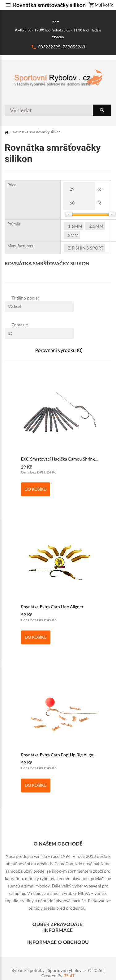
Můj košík (101, 5)
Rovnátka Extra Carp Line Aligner (52, 607)
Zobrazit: (20, 325)
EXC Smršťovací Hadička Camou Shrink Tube (63, 459)
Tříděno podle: (25, 298)
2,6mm (96, 226)
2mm (73, 235)
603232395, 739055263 (62, 47)
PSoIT (69, 976)
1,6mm (75, 226)
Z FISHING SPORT (86, 248)
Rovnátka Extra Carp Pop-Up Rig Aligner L (61, 755)
